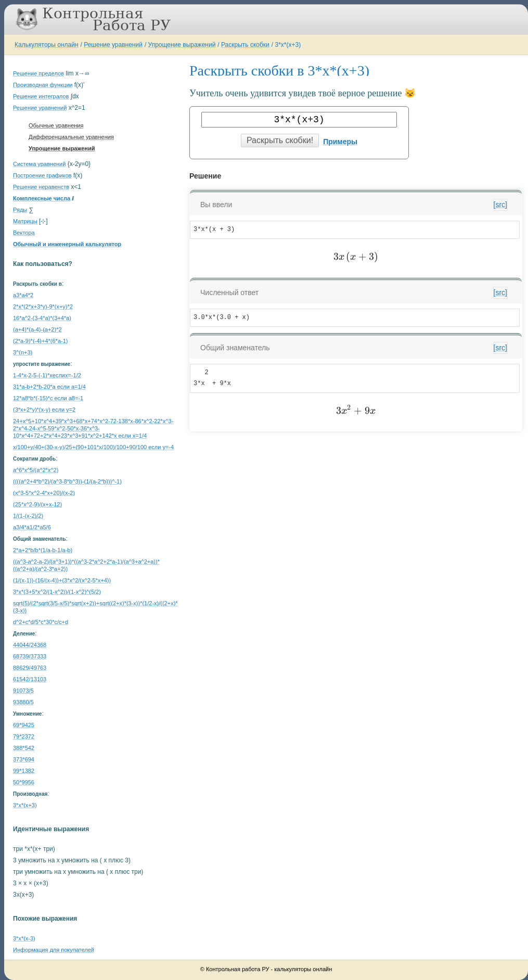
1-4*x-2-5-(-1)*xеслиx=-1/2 (47, 375)
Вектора (24, 233)
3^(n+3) (23, 352)
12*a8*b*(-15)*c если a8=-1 (48, 398)
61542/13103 (30, 679)
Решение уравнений (113, 45)
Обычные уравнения (56, 125)
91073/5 (23, 691)
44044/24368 (30, 645)
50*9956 (24, 782)
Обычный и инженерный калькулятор (67, 244)
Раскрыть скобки (245, 45)
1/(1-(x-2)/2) (28, 516)
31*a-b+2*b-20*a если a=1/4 (49, 387)
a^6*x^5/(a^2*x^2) (36, 470)
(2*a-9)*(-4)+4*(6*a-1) (40, 341)
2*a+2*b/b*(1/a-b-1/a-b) (43, 550)
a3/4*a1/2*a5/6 (32, 527)
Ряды (20, 210)
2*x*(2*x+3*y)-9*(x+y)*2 (43, 307)
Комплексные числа (42, 198)
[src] (500, 205)
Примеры (340, 142)
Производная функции (43, 85)
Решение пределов (38, 73)
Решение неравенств (41, 187)
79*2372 (24, 736)
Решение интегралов (41, 96)
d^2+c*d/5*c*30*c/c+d (41, 622)
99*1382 (24, 771)
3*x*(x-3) (24, 938)
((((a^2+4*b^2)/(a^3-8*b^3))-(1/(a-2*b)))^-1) (67, 481)
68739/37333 (30, 656)
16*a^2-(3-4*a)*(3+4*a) (42, 318)
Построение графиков (42, 175)
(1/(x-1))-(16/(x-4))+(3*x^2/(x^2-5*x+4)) (62, 580)
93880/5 (23, 702)
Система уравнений (39, 164)
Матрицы (25, 221)
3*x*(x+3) (288, 45)
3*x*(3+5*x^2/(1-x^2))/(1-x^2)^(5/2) (57, 592)
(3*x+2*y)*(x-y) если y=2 (44, 410)
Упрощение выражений (182, 45)
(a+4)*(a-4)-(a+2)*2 (37, 329)
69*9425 (24, 725)
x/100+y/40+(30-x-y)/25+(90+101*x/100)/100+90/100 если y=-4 (93, 447)
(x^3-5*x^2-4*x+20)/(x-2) (44, 493)
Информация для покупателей (54, 950)
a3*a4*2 (23, 295)
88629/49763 (30, 668)
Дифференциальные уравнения (71, 137)
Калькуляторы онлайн (47, 45)
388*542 (24, 748)
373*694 (24, 759)
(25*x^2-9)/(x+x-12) (37, 504)
